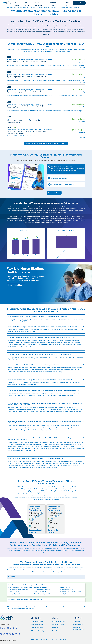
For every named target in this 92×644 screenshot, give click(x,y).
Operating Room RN (65, 587)
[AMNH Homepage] (7, 2)
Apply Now (79, 3)
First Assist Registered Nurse (41, 587)
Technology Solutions (53, 4)
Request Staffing (15, 285)
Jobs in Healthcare (37, 621)
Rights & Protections (44, 639)
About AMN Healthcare (59, 621)
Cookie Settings (63, 639)
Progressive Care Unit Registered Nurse (70, 592)
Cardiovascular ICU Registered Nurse (18, 590)
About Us (67, 4)
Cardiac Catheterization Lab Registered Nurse (20, 587)
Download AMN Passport (54, 193)
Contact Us (77, 621)
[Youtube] (16, 634)
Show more (46, 553)
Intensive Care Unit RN (40, 592)
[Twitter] (4, 634)
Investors (55, 628)
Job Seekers (17, 4)
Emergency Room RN (13, 592)
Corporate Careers (58, 625)
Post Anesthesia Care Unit (66, 590)
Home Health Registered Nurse (42, 590)
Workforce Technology (38, 631)
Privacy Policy (35, 639)
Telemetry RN (63, 594)
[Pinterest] (10, 634)
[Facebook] (1, 634)
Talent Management (39, 4)
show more (83, 67)
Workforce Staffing (37, 625)
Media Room (56, 631)
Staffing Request (78, 625)
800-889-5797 (10, 628)
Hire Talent (27, 4)
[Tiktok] (13, 634)
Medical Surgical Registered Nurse (43, 594)
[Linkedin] (7, 634)
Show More (46, 34)
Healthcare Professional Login (79, 629)
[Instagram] (19, 634)
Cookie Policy (54, 639)
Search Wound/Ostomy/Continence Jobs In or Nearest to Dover (46, 143)
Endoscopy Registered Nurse (15, 594)
